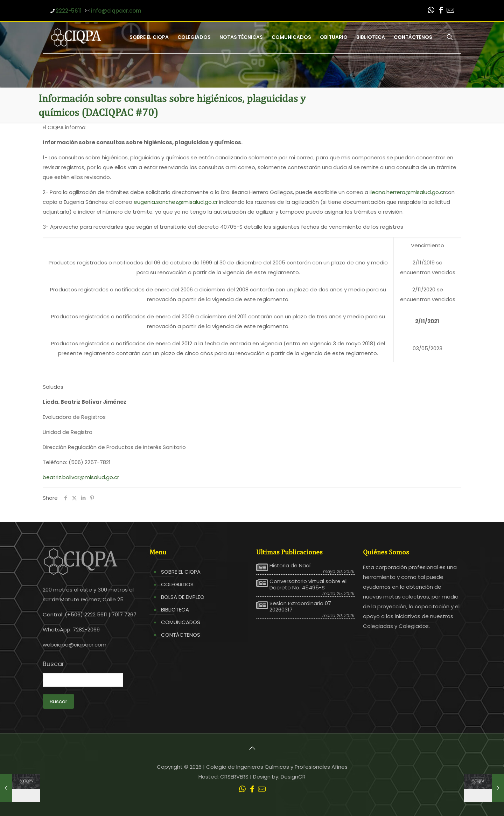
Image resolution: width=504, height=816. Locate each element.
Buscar (54, 664)
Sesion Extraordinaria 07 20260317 (300, 607)
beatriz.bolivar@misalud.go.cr (81, 477)
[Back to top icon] (252, 748)
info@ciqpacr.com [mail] (116, 11)
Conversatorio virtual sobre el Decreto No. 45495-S (308, 585)
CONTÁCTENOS (181, 635)
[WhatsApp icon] (431, 11)
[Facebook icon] (441, 11)
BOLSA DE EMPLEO (183, 597)
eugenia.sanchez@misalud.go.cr (176, 202)
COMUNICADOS (181, 622)
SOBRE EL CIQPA (181, 572)
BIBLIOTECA (175, 610)
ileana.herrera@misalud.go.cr (407, 192)
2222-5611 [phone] (69, 11)
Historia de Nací (290, 566)
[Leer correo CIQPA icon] (450, 11)
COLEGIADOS (177, 584)
